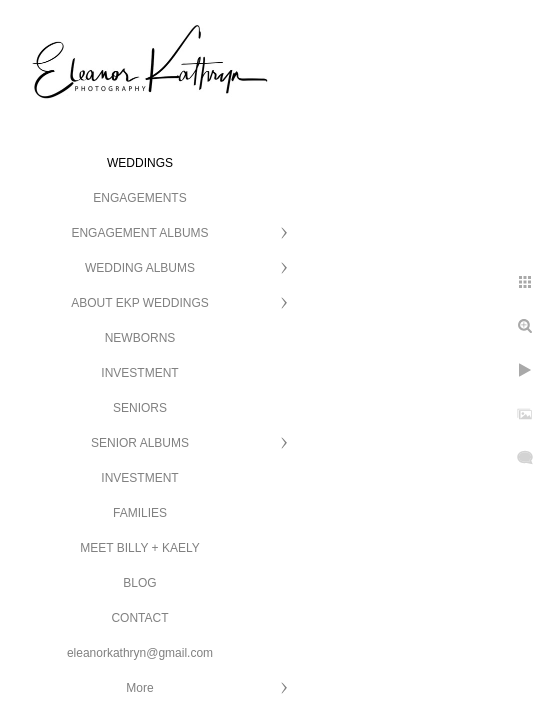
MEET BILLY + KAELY (140, 548)
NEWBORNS (140, 338)
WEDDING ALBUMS (140, 268)
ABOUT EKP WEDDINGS (140, 303)
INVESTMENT (139, 373)
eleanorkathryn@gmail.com (140, 653)
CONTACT (139, 618)
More (139, 688)
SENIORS (140, 408)
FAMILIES (140, 513)
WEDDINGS (140, 163)
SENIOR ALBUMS (140, 443)
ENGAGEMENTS (139, 198)
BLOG (139, 583)
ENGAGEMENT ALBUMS (139, 233)
